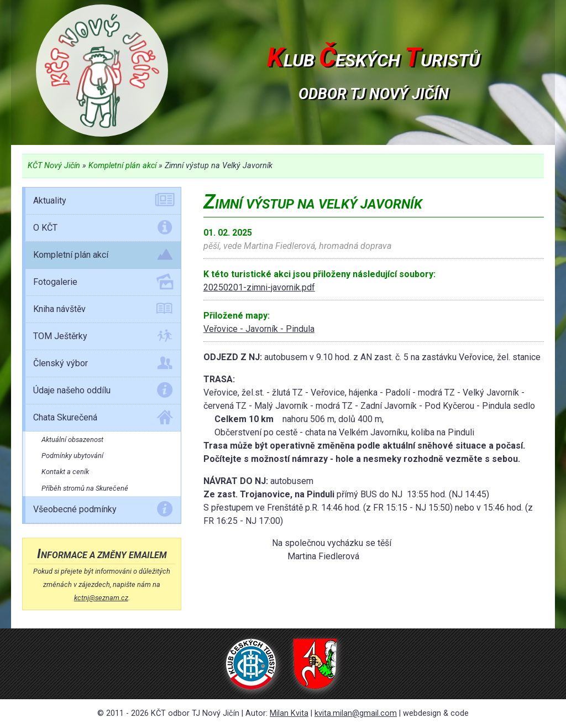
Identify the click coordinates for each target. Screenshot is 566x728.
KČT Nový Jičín (54, 166)
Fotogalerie (103, 284)
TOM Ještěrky (103, 338)
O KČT (103, 230)
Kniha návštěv (103, 311)
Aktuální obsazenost (72, 440)
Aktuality (103, 202)
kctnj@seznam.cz (101, 598)
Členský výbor (103, 365)
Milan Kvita (289, 713)
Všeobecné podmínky (103, 511)
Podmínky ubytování (72, 456)
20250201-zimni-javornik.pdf (259, 287)
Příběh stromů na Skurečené (85, 488)
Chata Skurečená (103, 419)
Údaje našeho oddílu (103, 392)
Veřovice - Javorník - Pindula (259, 329)
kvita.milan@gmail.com (356, 713)
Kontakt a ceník (65, 472)
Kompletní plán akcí (122, 166)
